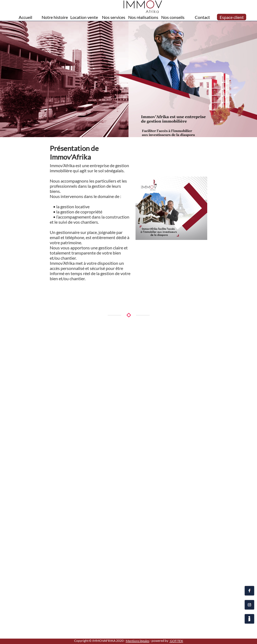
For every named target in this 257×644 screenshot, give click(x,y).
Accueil (25, 17)
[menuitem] (25, 17)
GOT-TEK (176, 641)
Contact (202, 17)
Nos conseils (173, 17)
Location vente (84, 17)
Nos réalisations (143, 17)
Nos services (114, 17)
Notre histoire (55, 17)
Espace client (232, 17)
